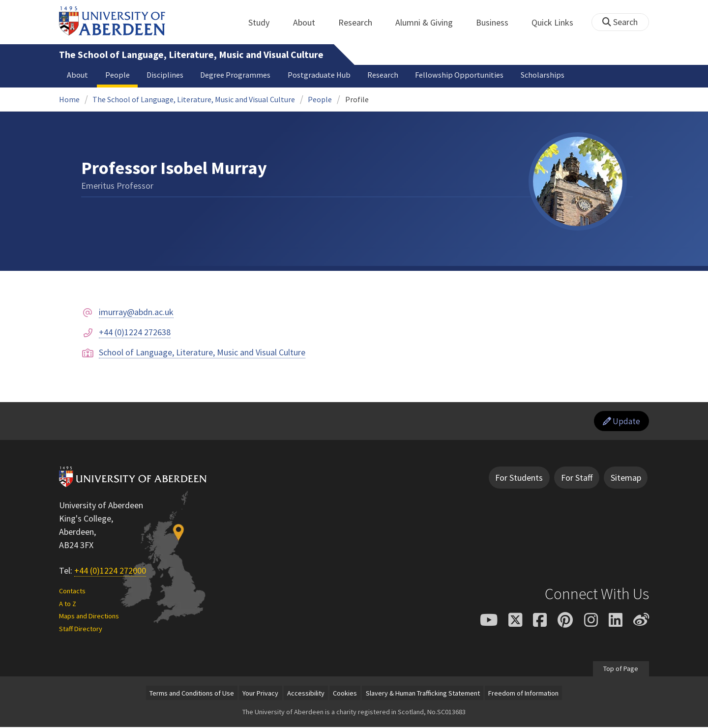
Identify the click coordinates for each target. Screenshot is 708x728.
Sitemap (626, 479)
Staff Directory (81, 630)
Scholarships (543, 75)
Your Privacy (260, 694)
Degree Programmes (235, 75)
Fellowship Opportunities (459, 75)
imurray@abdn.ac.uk (136, 312)
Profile (357, 99)
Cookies (345, 694)
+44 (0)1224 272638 (135, 332)
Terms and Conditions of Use (192, 694)
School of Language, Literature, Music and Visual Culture (202, 352)
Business (498, 22)
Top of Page (621, 670)
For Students (519, 479)
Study (264, 22)
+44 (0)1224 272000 (110, 571)
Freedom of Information (523, 694)
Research (361, 22)
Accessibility (306, 694)
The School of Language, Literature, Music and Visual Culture (191, 55)
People (118, 75)
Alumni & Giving (429, 22)
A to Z (68, 605)
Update (620, 422)
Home (69, 99)
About (310, 22)
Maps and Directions (89, 617)
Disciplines (165, 75)
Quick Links (558, 22)
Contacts (72, 592)
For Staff (577, 479)
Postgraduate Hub (319, 75)
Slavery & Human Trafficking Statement (423, 694)
